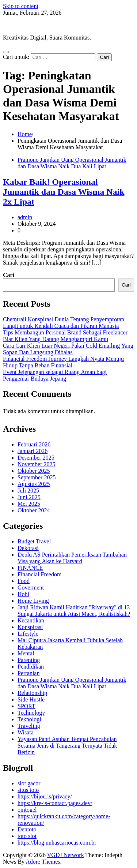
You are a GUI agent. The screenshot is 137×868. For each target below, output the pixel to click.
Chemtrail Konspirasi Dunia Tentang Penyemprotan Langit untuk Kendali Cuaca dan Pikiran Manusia (64, 323)
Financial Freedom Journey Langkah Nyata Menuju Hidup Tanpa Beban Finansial (63, 362)
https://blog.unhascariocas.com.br (57, 843)
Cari (9, 275)
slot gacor (29, 783)
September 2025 (37, 477)
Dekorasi (28, 548)
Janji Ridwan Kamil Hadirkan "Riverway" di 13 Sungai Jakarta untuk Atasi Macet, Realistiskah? (74, 611)
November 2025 (37, 464)
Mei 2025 (29, 504)
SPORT (26, 706)
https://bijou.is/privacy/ (45, 796)
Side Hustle (31, 699)
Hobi (23, 594)
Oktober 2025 (34, 471)
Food (24, 581)
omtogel (27, 810)
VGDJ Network (21, 25)
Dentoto (27, 829)
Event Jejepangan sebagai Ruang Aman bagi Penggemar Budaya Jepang (55, 375)
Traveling (29, 726)
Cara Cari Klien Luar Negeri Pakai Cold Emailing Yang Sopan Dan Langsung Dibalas (68, 349)
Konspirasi (30, 627)
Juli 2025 (28, 491)
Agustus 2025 (34, 484)
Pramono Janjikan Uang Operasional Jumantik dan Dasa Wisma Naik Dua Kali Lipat (72, 163)
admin (25, 217)
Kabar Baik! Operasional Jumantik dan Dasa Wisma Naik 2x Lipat (64, 192)
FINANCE (30, 568)
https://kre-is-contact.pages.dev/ (55, 803)
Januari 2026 (33, 451)
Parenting (29, 660)
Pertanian (28, 673)
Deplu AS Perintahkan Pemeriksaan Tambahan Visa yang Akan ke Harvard (72, 558)
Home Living (33, 601)
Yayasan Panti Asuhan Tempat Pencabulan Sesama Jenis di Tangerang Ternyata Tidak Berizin (67, 746)
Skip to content (21, 6)
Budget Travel (34, 541)
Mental (26, 653)
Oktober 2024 (34, 510)
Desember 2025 (36, 458)
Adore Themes (43, 862)
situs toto (28, 790)
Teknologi (29, 719)
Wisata (26, 732)
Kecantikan (31, 620)
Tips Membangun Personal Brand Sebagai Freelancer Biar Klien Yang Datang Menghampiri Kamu (65, 336)
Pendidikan (31, 667)
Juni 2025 (29, 497)
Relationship (32, 693)
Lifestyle (28, 634)
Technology (31, 713)
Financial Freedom (39, 574)
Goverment (31, 588)
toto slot (27, 836)
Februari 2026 (34, 444)
